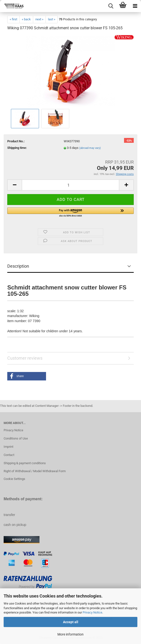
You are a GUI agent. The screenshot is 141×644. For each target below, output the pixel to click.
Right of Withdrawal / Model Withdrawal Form (35, 471)
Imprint (8, 447)
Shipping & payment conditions (25, 463)
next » (39, 19)
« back (26, 19)
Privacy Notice (92, 612)
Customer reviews (25, 358)
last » (52, 19)
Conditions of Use (16, 438)
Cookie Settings (14, 479)
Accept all (71, 622)
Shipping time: (17, 148)
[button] (70, 212)
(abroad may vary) (90, 148)
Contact (9, 455)
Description (18, 266)
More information (70, 634)
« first (13, 19)
